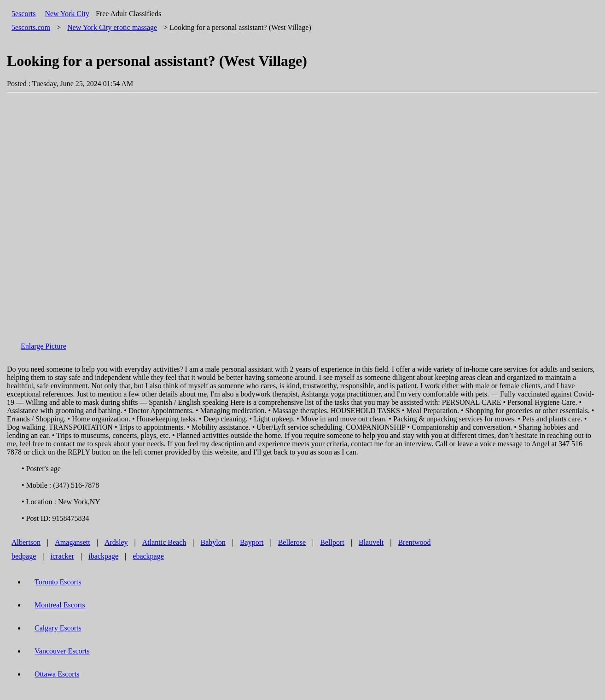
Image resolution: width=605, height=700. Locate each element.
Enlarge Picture (44, 346)
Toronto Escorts (58, 582)
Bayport (252, 542)
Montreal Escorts (60, 605)
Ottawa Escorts (57, 674)
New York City (67, 14)
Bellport (332, 542)
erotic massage (112, 27)
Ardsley (116, 542)
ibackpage (103, 556)
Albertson (26, 542)
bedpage (24, 556)
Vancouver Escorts (62, 651)
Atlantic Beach (164, 542)
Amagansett (72, 542)
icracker (63, 556)
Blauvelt (371, 542)
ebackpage (148, 556)
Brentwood (414, 542)
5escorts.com (31, 27)
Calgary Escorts (58, 628)
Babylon (213, 542)
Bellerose (292, 542)
